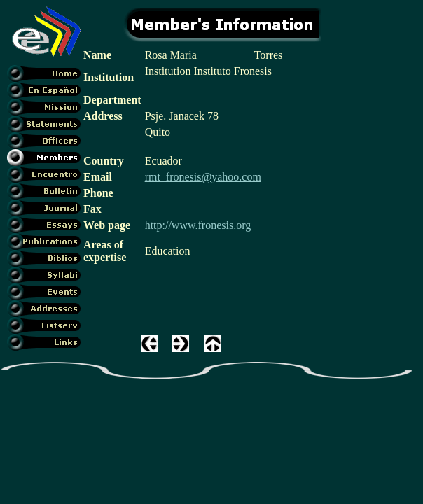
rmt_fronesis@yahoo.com (203, 177)
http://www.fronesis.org (198, 225)
